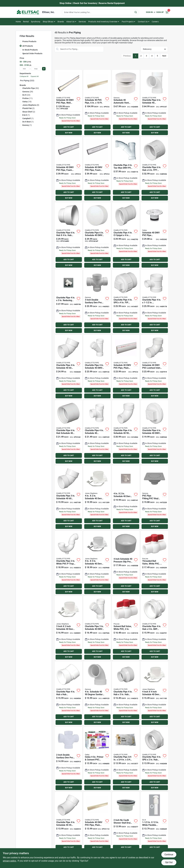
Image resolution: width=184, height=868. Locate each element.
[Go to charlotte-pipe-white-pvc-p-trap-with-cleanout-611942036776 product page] (68, 563)
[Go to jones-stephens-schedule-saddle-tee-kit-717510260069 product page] (97, 563)
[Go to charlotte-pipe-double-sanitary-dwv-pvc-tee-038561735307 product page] (97, 302)
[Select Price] (44, 69)
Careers (155, 22)
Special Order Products (32, 53)
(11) (28, 98)
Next (164, 56)
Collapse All (24, 76)
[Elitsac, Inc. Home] (28, 12)
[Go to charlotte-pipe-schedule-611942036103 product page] (97, 367)
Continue (169, 855)
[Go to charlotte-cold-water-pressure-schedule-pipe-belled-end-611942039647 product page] (68, 103)
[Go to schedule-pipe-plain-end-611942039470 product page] (97, 824)
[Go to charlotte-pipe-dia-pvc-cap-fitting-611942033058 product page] (97, 236)
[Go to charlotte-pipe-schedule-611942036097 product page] (97, 628)
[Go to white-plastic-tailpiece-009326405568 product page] (154, 824)
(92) (31, 88)
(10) (27, 102)
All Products (28, 46)
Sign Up (160, 12)
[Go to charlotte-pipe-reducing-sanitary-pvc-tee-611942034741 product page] (154, 302)
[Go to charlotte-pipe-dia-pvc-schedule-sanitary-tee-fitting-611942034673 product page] (154, 103)
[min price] (24, 69)
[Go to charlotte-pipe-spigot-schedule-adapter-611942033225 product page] (126, 236)
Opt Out (169, 862)
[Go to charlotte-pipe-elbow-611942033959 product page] (68, 367)
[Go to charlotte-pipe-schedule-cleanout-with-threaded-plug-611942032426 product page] (126, 302)
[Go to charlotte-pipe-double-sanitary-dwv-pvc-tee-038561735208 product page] (68, 759)
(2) (28, 108)
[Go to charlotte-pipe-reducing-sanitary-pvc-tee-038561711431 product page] (68, 302)
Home (18, 22)
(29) (28, 92)
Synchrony (36, 22)
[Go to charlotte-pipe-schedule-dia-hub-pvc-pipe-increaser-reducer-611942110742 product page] (68, 236)
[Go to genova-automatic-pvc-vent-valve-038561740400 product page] (126, 103)
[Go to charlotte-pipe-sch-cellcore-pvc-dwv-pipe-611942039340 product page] (68, 169)
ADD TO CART (69, 127)
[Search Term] (100, 12)
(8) (31, 105)
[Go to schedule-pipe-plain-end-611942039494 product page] (126, 367)
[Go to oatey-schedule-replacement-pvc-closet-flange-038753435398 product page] (154, 236)
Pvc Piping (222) (27, 81)
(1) (26, 115)
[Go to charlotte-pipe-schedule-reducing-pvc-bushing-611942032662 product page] (154, 759)
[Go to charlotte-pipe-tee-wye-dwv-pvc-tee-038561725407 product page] (126, 169)
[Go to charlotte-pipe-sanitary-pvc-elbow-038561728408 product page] (97, 694)
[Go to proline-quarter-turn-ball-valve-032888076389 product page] (126, 628)
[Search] (136, 12)
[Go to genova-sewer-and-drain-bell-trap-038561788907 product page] (154, 498)
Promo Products (29, 41)
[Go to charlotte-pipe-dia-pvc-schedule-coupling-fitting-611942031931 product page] (68, 432)
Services (82, 22)
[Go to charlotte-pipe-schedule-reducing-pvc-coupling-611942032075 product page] (126, 694)
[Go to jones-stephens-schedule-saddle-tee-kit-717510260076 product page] (154, 694)
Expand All (35, 76)
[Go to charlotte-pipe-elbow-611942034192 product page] (68, 694)
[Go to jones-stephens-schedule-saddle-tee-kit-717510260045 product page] (68, 628)
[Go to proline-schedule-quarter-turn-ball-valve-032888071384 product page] (154, 563)
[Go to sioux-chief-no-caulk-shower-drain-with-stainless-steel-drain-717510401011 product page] (126, 824)
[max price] (36, 69)
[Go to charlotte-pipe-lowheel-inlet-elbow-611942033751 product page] (154, 367)
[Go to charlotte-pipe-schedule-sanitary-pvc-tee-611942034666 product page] (97, 432)
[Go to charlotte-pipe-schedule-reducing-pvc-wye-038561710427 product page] (126, 498)
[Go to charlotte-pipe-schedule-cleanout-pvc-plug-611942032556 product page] (154, 432)
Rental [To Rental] (26, 22)
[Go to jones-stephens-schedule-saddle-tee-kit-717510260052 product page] (97, 498)
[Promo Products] (21, 41)
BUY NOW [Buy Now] (69, 133)
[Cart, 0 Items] (167, 12)
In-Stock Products (30, 50)
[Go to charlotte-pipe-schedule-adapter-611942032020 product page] (154, 169)
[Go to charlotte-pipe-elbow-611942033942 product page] (68, 498)
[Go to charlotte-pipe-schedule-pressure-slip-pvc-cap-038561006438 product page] (126, 563)
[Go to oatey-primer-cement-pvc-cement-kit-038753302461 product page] (97, 759)
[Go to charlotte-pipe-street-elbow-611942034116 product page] (68, 824)
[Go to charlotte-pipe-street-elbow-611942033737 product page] (126, 432)
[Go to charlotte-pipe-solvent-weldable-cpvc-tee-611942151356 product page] (126, 759)
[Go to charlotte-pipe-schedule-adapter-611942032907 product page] (154, 628)
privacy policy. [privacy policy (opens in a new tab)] (10, 861)
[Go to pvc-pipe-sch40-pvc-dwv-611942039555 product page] (97, 103)
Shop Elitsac (48, 22)
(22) (26, 95)
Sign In (149, 12)
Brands (61, 22)
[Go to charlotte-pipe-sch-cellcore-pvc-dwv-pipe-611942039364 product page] (97, 169)
